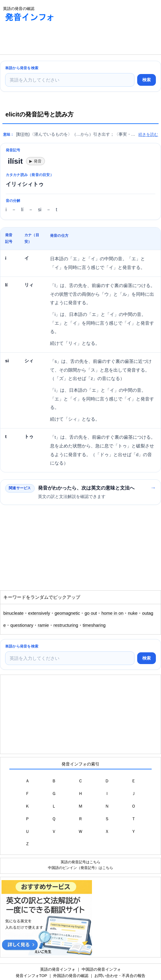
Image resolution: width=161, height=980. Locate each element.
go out (91, 613)
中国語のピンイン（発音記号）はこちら (80, 868)
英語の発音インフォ (58, 969)
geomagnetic (67, 613)
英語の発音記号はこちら (80, 862)
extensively (39, 613)
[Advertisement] (48, 39)
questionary (22, 625)
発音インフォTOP (31, 976)
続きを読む (148, 134)
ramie (43, 625)
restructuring (66, 625)
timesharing (94, 625)
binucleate (13, 613)
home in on (112, 613)
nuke (133, 613)
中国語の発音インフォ (101, 969)
